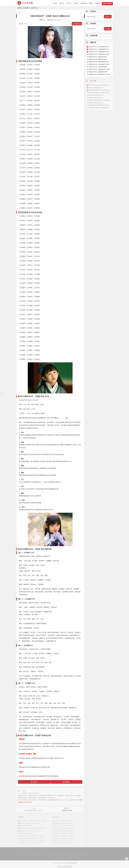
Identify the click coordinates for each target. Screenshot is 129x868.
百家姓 (91, 3)
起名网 (19, 8)
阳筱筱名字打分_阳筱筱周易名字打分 (99, 62)
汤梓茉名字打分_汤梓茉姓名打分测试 (99, 54)
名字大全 (69, 3)
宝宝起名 (61, 3)
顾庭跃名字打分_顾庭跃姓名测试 (98, 72)
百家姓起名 (84, 3)
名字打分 (34, 8)
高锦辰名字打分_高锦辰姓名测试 (98, 59)
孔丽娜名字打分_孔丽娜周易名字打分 (99, 49)
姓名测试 (26, 8)
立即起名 (108, 17)
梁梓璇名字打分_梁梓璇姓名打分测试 (100, 74)
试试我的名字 (77, 24)
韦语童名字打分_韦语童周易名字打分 (99, 47)
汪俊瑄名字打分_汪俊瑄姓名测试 (98, 67)
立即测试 (108, 29)
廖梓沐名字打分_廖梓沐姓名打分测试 (100, 69)
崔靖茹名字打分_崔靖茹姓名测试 (98, 57)
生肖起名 (76, 3)
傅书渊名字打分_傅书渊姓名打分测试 (99, 64)
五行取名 (97, 3)
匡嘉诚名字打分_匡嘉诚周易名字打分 (99, 52)
